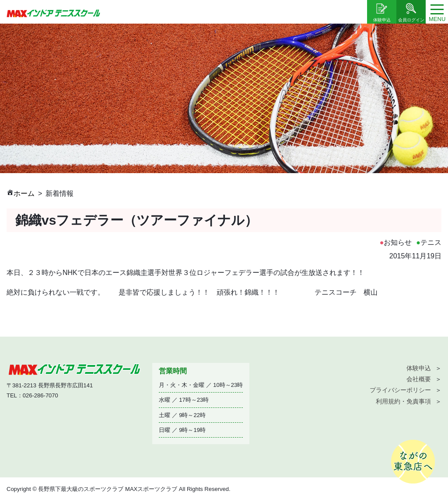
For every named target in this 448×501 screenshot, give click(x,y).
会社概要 (419, 379)
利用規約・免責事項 (403, 401)
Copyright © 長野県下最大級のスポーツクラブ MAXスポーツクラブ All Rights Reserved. (119, 489)
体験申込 (419, 368)
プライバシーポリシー (400, 390)
